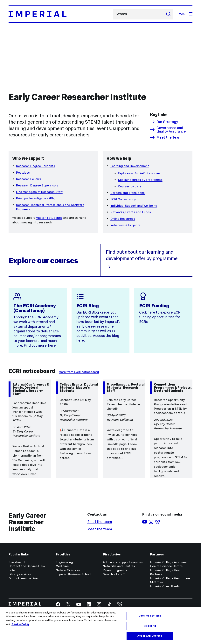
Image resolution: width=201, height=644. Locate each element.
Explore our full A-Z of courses (139, 173)
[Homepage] (59, 14)
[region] (100, 626)
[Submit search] (168, 14)
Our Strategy (164, 122)
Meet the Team (166, 137)
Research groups (115, 570)
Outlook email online (23, 578)
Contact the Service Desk (27, 566)
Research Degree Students (36, 166)
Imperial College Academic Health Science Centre (169, 564)
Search (113, 14)
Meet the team (100, 529)
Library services (20, 574)
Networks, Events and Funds (131, 212)
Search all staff (114, 574)
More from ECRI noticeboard (79, 372)
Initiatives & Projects (126, 225)
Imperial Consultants (165, 586)
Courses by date (130, 186)
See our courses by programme (140, 180)
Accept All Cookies (150, 636)
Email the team (100, 522)
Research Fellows (29, 179)
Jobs (12, 570)
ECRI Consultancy (123, 199)
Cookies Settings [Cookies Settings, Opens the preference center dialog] (150, 616)
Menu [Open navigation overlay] (186, 14)
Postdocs (23, 173)
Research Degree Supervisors (37, 185)
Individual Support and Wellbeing (134, 206)
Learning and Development (130, 166)
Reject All (150, 626)
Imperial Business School (73, 574)
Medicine (62, 566)
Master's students (49, 218)
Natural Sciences (68, 570)
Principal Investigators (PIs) (36, 198)
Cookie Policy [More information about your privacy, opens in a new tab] (20, 624)
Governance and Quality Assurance (168, 130)
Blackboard (17, 562)
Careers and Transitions (128, 193)
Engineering (64, 562)
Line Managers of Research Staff (39, 192)
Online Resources (123, 219)
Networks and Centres (119, 566)
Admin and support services (123, 562)
